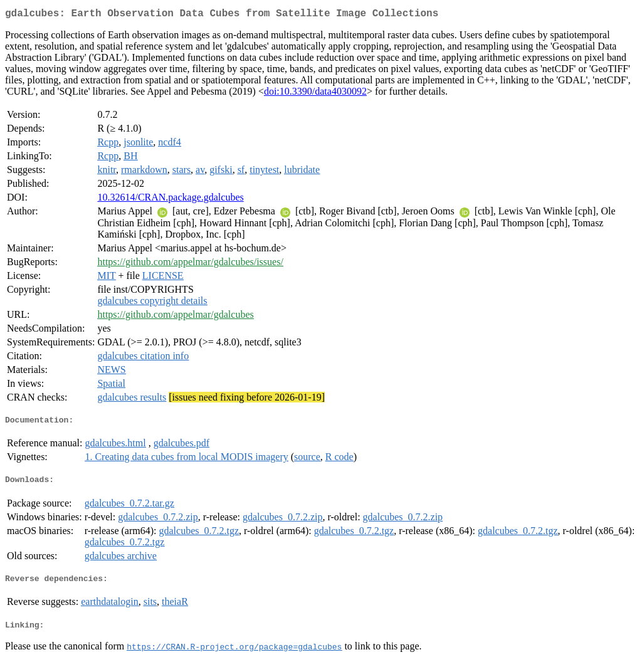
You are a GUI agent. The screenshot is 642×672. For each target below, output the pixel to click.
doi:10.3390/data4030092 (315, 94)
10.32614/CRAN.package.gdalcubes (170, 200)
